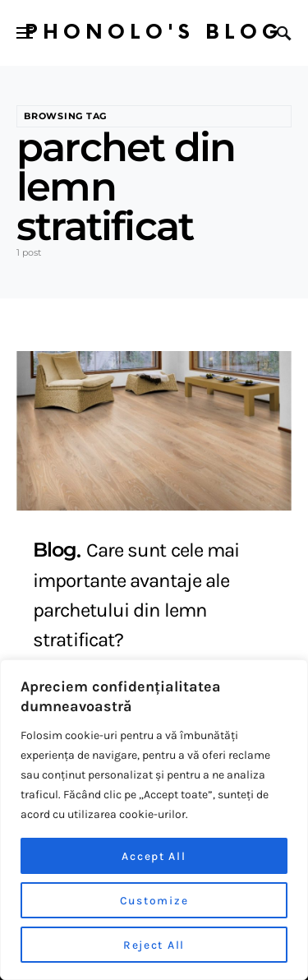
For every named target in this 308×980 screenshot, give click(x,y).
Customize (154, 900)
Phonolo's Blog (154, 32)
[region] (154, 820)
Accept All (154, 855)
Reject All (154, 944)
